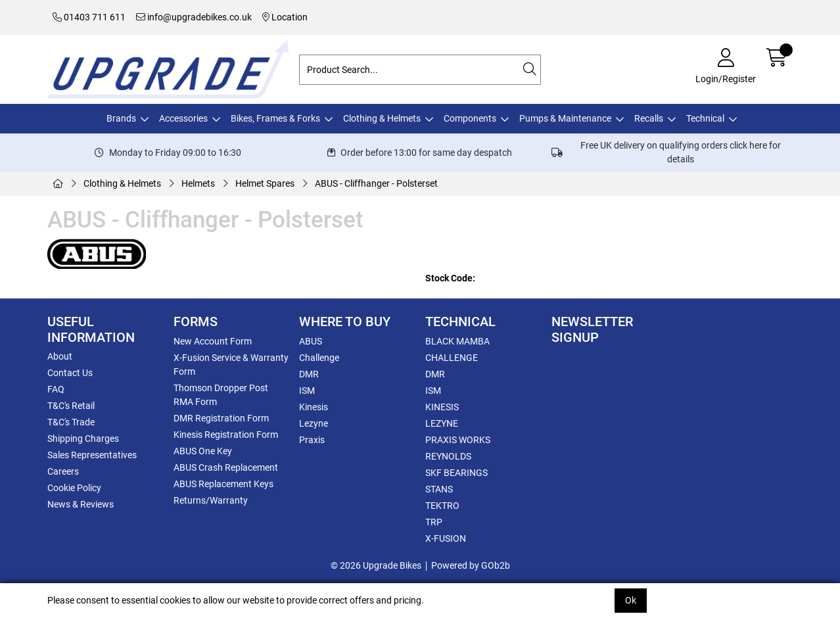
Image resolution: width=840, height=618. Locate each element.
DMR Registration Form (221, 418)
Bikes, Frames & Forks (275, 118)
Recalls (649, 118)
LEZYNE (442, 423)
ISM (307, 391)
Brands (121, 118)
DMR (309, 374)
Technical (705, 118)
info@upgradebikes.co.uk (194, 17)
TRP (434, 522)
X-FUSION (446, 538)
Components (470, 118)
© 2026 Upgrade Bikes (376, 565)
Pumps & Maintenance (565, 118)
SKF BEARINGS (456, 473)
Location (285, 17)
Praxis (312, 440)
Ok (631, 600)
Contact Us (70, 373)
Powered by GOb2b (471, 565)
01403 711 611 (89, 17)
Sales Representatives (92, 455)
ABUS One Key (203, 451)
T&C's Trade (71, 422)
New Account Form (213, 341)
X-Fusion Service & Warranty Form (231, 365)
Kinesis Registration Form (226, 435)
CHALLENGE (452, 358)
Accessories (183, 118)
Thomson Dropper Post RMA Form (221, 395)
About (60, 356)
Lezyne (314, 423)
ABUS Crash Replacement (226, 467)
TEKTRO (442, 506)
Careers (63, 471)
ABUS (311, 341)
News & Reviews (81, 504)
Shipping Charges (83, 439)
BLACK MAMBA (457, 341)
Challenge (319, 358)
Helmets (198, 183)
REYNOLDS (448, 456)
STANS (439, 489)
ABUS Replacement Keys (223, 484)
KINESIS (442, 407)
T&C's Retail (71, 406)
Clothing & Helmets (382, 118)
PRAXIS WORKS (458, 440)
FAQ (56, 389)
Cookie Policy (74, 488)
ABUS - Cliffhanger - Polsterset (376, 183)
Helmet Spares (265, 183)
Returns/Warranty (211, 500)
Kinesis (314, 407)
